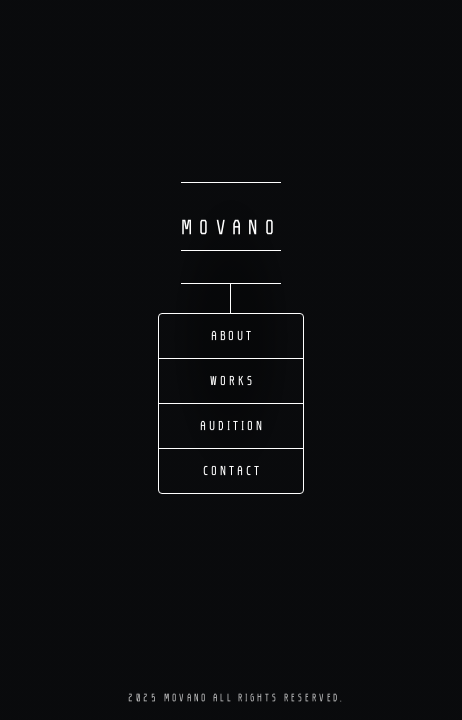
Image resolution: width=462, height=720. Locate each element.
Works (232, 381)
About (233, 336)
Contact (232, 471)
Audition (232, 426)
